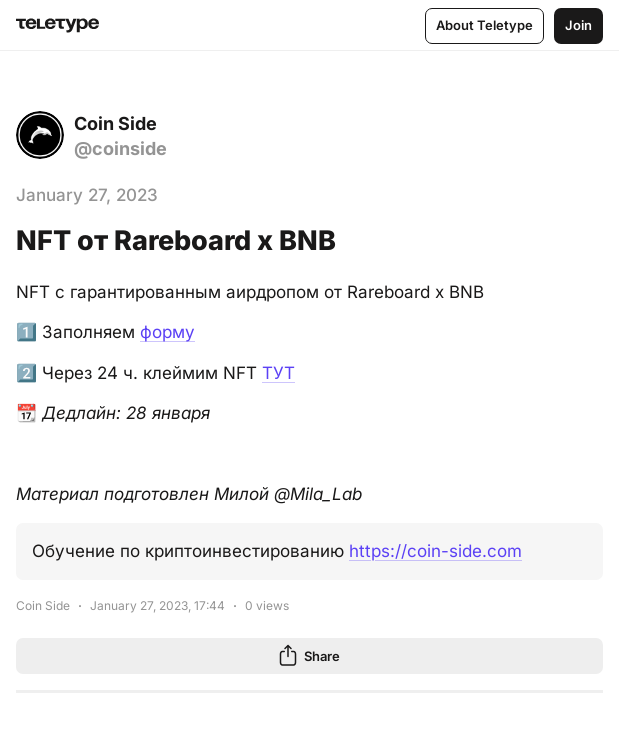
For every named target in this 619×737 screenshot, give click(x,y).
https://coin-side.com (435, 551)
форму (167, 332)
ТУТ (278, 373)
